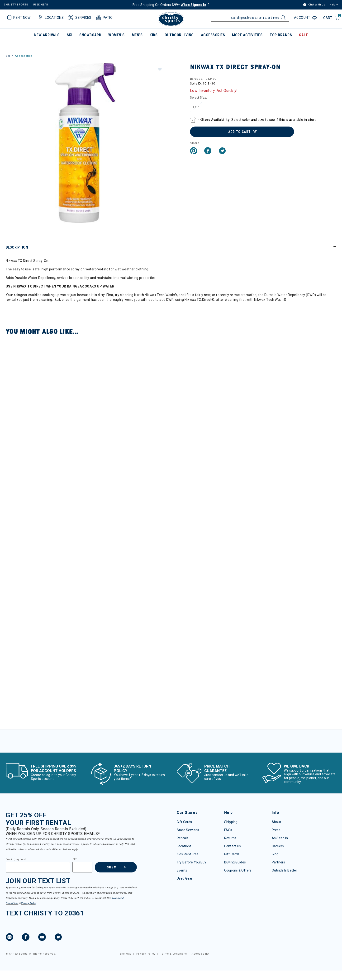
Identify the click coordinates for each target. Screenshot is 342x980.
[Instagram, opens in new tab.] (9, 938)
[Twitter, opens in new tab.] (58, 938)
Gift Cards (184, 822)
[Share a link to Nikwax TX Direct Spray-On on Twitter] (222, 151)
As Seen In (280, 838)
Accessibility (200, 954)
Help (332, 5)
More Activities (247, 35)
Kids (154, 35)
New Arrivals (47, 35)
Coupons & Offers (238, 870)
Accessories (213, 35)
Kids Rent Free (188, 854)
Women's (116, 35)
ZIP (75, 859)
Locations (184, 846)
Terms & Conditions (173, 954)
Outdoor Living (179, 35)
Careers (278, 846)
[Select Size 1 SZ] (196, 107)
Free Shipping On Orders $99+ (169, 5)
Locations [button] (50, 18)
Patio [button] (104, 18)
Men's (137, 35)
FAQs (228, 830)
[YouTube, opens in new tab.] (42, 938)
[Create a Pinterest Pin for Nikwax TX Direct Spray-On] (194, 151)
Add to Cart (239, 132)
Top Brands (281, 35)
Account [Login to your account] (303, 18)
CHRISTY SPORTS (16, 5)
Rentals (183, 838)
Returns (230, 838)
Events (182, 870)
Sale (303, 35)
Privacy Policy (28, 903)
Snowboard (90, 35)
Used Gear (185, 878)
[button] (160, 69)
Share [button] (195, 143)
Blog (275, 854)
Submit (113, 867)
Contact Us (233, 846)
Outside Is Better (284, 870)
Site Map (126, 954)
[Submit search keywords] (283, 19)
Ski (69, 35)
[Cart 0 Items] (332, 18)
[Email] (38, 867)
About (276, 822)
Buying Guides (235, 862)
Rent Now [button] (18, 18)
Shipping (231, 822)
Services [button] (79, 18)
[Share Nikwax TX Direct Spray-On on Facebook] (208, 151)
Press (276, 830)
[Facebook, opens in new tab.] (26, 938)
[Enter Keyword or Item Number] (250, 18)
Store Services (188, 830)
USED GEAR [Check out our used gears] (41, 5)
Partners (278, 862)
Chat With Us (314, 5)
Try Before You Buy (192, 862)
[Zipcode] (82, 867)
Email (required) (16, 859)
